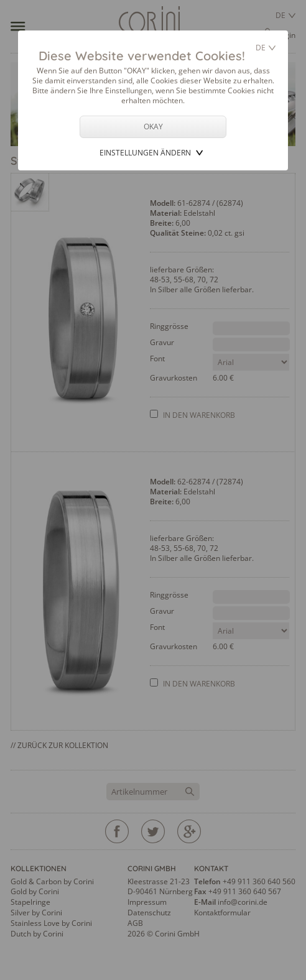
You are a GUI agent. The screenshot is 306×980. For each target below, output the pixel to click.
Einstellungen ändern (145, 153)
